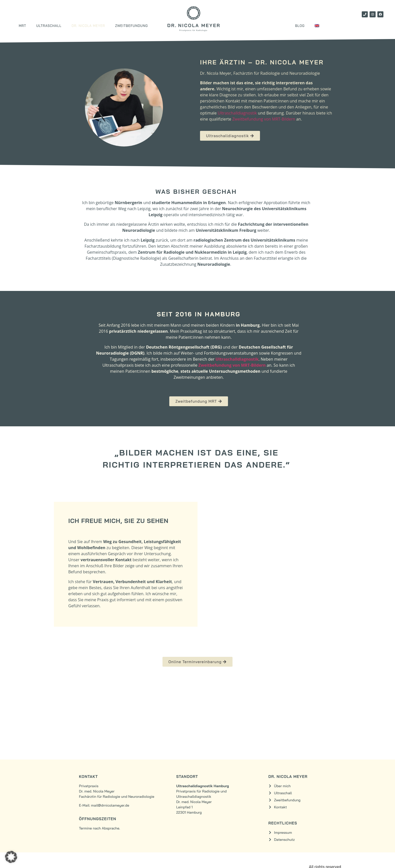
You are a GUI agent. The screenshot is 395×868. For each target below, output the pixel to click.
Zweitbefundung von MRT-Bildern (264, 119)
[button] (11, 857)
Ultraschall (49, 26)
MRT (22, 26)
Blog (300, 26)
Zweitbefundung (131, 26)
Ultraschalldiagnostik (237, 113)
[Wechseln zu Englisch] (317, 26)
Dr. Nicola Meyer (88, 26)
